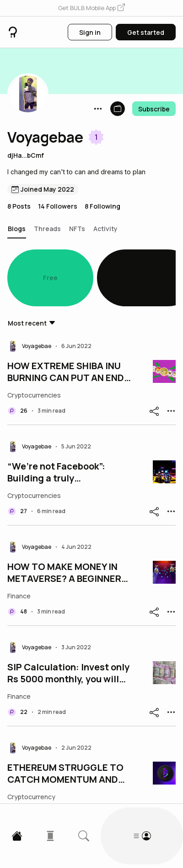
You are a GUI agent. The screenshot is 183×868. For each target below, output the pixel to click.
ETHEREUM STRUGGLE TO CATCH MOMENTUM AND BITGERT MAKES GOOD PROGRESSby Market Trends (70, 731)
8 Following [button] (102, 206)
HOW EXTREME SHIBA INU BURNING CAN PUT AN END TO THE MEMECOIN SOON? (67, 330)
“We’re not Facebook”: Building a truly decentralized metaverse (64, 430)
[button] (91, 8)
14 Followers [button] (58, 206)
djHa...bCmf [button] (26, 155)
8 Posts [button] (19, 206)
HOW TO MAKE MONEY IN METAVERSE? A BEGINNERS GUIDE (67, 531)
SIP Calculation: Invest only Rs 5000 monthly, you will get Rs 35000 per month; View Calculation (68, 631)
